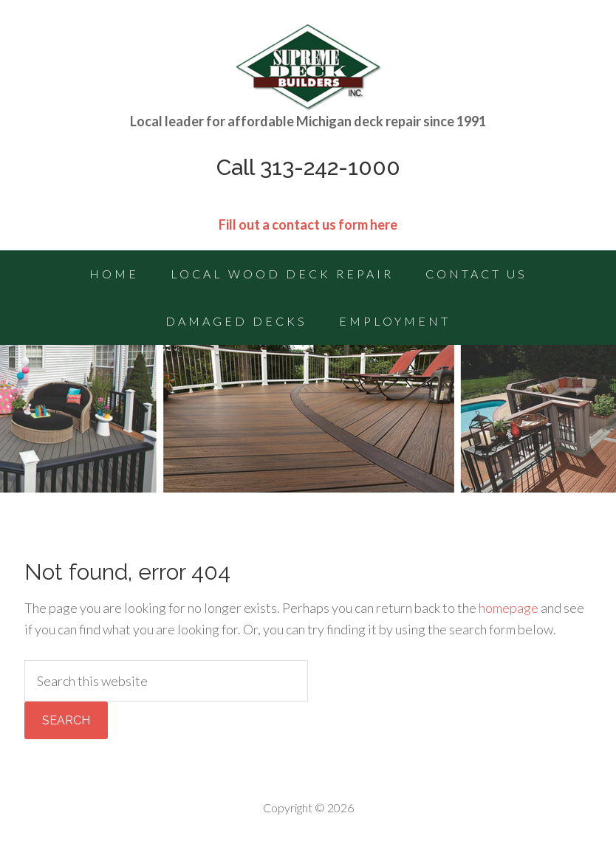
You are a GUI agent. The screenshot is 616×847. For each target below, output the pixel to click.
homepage (509, 608)
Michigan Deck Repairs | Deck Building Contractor (308, 66)
